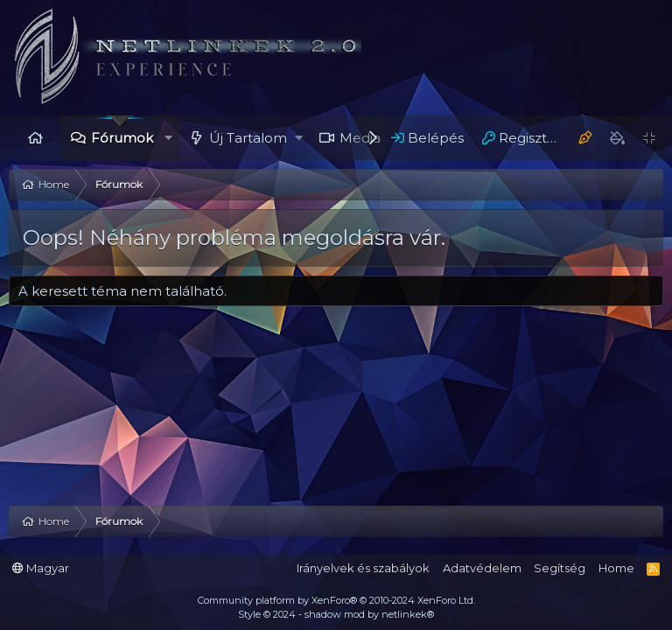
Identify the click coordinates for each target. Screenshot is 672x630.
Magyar (41, 568)
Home (35, 138)
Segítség (560, 568)
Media (360, 138)
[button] (168, 138)
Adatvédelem (482, 568)
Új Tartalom (248, 138)
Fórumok (122, 138)
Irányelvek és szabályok (363, 568)
